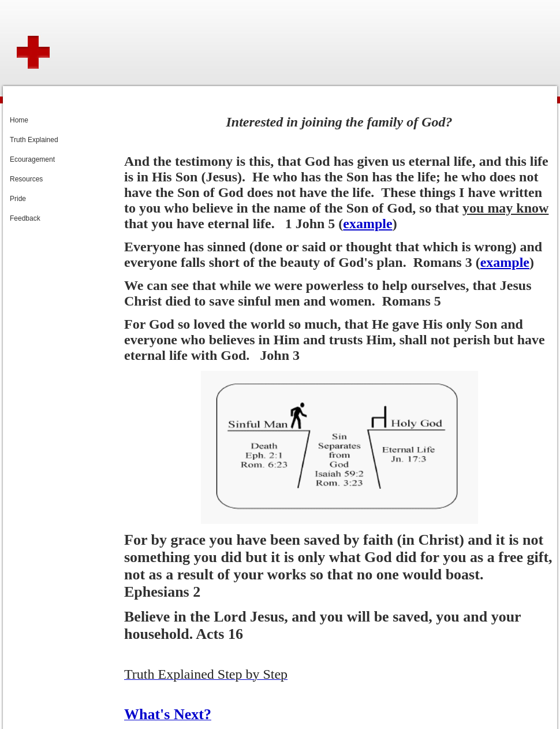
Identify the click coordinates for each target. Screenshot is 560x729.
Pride (18, 199)
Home (19, 120)
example (367, 224)
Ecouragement (32, 159)
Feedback (25, 218)
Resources (26, 179)
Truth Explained (34, 140)
